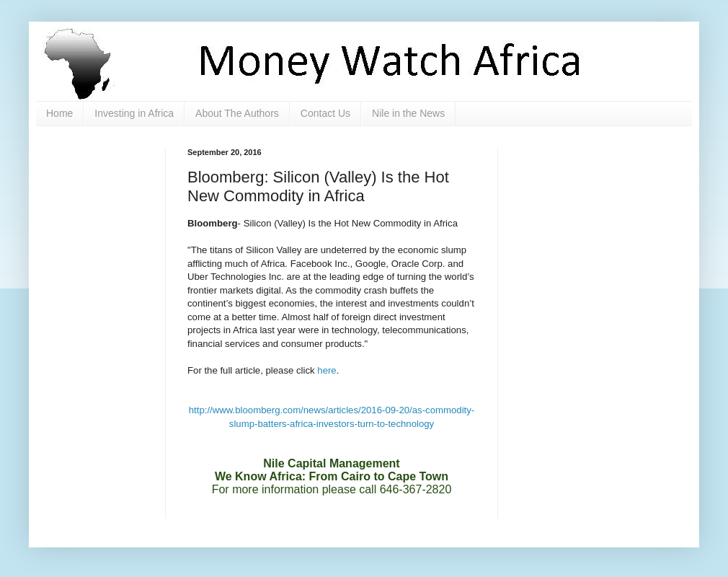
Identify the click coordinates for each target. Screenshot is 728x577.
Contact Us (325, 113)
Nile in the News (408, 113)
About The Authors (237, 113)
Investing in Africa (134, 113)
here (327, 370)
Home (59, 113)
